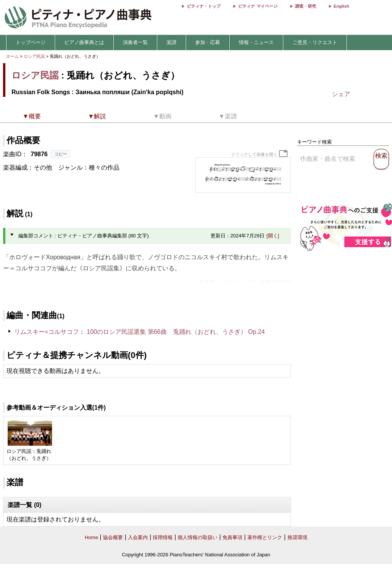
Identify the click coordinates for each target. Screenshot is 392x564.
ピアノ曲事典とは (84, 42)
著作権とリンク (265, 537)
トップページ (31, 42)
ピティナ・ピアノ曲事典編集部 (256, 282)
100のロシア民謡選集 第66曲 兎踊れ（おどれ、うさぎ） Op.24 (176, 332)
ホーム (12, 56)
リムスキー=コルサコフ (47, 332)
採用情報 (163, 537)
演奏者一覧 (135, 42)
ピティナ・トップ (204, 6)
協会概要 (113, 537)
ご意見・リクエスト (315, 42)
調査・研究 (306, 6)
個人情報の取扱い (198, 537)
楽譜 (171, 42)
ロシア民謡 (34, 56)
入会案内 (138, 537)
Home (91, 537)
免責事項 (232, 537)
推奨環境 (297, 537)
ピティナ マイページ (258, 6)
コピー (61, 154)
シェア (341, 94)
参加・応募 (208, 42)
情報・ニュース (256, 42)
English (341, 6)
